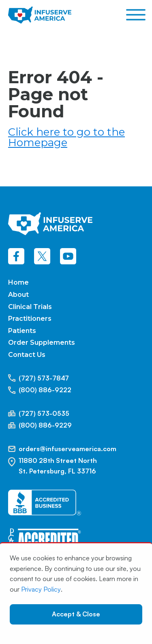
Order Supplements (42, 343)
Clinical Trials (30, 307)
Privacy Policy (41, 589)
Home (18, 282)
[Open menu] (136, 15)
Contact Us (27, 355)
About (18, 295)
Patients (22, 331)
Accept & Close (76, 614)
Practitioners (30, 319)
